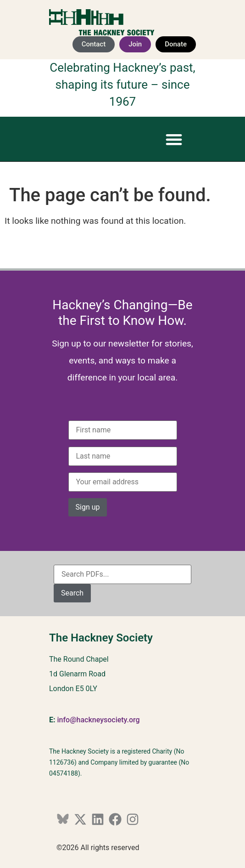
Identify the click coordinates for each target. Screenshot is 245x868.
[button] (174, 139)
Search (72, 593)
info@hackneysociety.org (98, 720)
